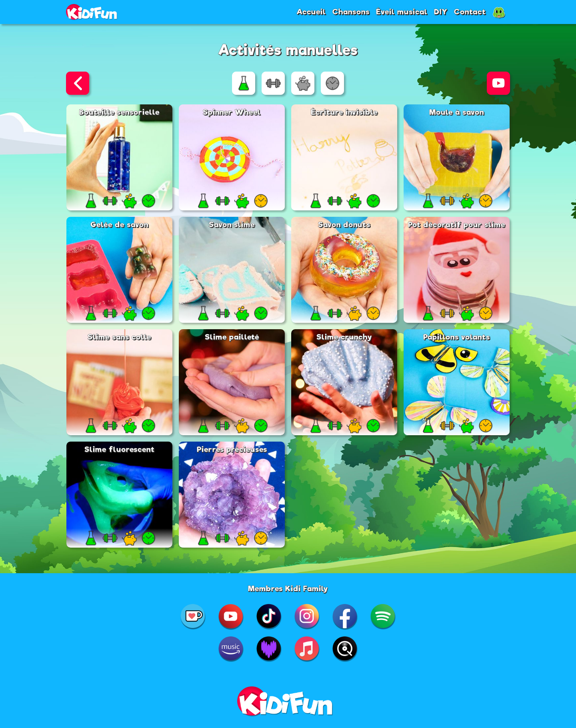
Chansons (351, 12)
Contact (470, 12)
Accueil (311, 12)
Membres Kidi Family (288, 588)
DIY (441, 12)
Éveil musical (402, 12)
